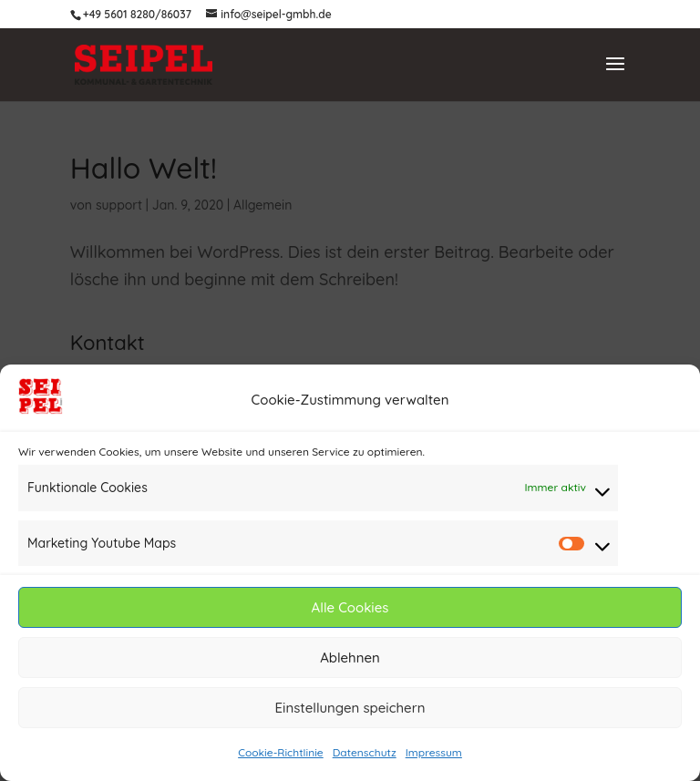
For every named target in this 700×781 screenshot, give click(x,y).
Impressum (434, 753)
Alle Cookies (350, 608)
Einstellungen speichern (350, 709)
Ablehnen (350, 658)
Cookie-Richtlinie (281, 753)
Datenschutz (365, 753)
